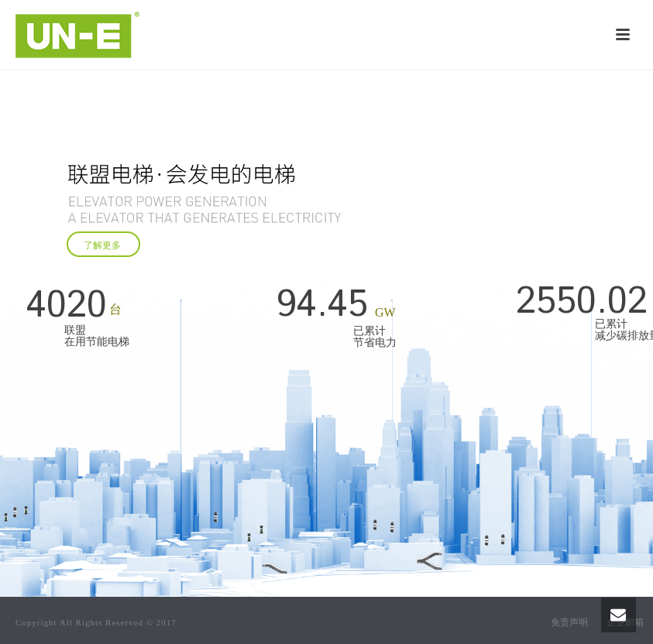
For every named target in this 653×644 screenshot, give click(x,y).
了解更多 (103, 245)
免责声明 (569, 622)
